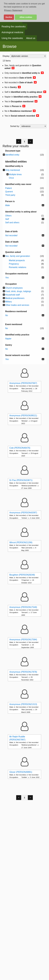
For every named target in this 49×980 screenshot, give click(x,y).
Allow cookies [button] (26, 17)
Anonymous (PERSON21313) (23, 704)
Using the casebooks (12, 38)
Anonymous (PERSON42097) (23, 513)
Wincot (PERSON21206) (21, 542)
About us (31, 38)
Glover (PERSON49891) (21, 772)
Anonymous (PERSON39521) (23, 415)
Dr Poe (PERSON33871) (21, 480)
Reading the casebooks (14, 27)
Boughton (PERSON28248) (22, 575)
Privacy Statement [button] (13, 10)
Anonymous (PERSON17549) (23, 607)
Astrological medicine (12, 32)
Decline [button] (9, 17)
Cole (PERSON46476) (20, 448)
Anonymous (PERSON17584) (23, 640)
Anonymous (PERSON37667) (23, 383)
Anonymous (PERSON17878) (23, 672)
